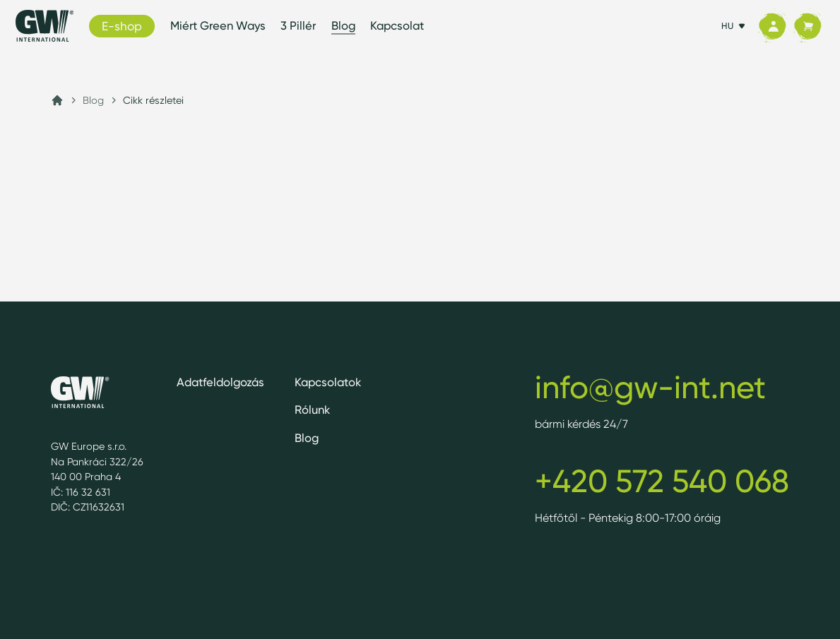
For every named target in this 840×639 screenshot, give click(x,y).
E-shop (122, 26)
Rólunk (312, 410)
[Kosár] (808, 26)
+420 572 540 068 (662, 481)
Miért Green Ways (218, 25)
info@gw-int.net (650, 387)
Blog (343, 25)
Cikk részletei (153, 100)
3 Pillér (298, 25)
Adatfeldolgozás (220, 382)
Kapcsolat (397, 25)
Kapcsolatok (328, 382)
